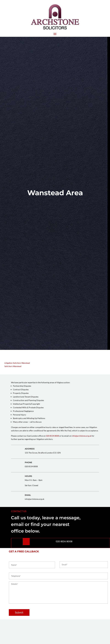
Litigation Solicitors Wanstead (17, 363)
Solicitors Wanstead (13, 366)
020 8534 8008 (52, 436)
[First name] (32, 565)
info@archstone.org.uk (82, 436)
